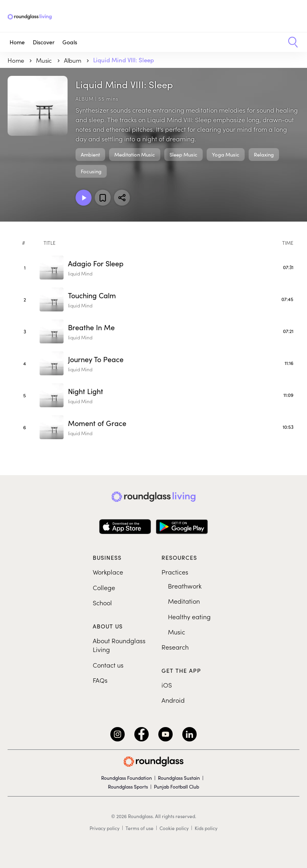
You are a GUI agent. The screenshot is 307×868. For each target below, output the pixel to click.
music (45, 60)
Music (176, 632)
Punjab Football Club (176, 787)
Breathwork (185, 586)
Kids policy (206, 828)
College (104, 587)
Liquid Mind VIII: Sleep (124, 60)
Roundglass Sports (128, 787)
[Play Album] (84, 198)
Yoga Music (226, 155)
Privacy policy (105, 828)
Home (17, 42)
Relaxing (264, 155)
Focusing (91, 171)
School (102, 602)
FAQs (100, 680)
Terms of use (140, 828)
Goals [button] (70, 42)
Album (73, 60)
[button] (290, 42)
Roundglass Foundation (127, 778)
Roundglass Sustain (179, 778)
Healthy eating (189, 616)
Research (175, 647)
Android (173, 700)
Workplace (108, 572)
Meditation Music (135, 155)
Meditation (184, 601)
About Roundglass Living (119, 645)
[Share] (122, 198)
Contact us (108, 665)
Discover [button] (44, 42)
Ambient (90, 155)
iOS (167, 685)
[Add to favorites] (103, 198)
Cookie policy (174, 828)
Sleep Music (183, 155)
